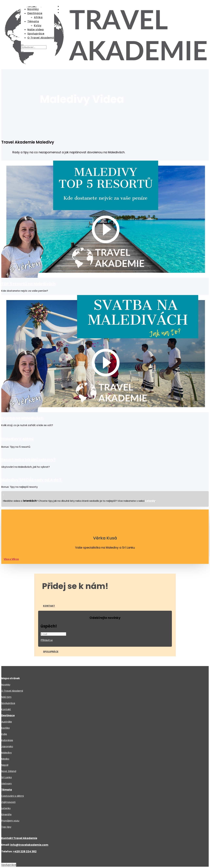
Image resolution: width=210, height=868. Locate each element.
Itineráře (6, 801)
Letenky (6, 794)
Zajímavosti (8, 788)
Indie (4, 720)
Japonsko (7, 733)
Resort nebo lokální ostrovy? (28, 446)
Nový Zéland (9, 757)
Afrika (38, 17)
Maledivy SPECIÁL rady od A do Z (31, 466)
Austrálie (7, 708)
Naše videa (36, 30)
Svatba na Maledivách (22, 404)
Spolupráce (36, 34)
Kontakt (49, 592)
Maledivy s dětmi (17, 425)
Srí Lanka (7, 763)
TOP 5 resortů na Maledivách (28, 270)
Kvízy (38, 25)
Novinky (33, 9)
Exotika (5, 714)
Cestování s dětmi (13, 782)
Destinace (35, 13)
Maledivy (7, 739)
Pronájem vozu (10, 807)
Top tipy (6, 813)
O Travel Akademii (41, 38)
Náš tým (6, 683)
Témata (33, 21)
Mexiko (5, 745)
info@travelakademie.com (29, 831)
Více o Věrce (11, 545)
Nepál (5, 751)
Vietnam (7, 770)
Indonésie (7, 726)
